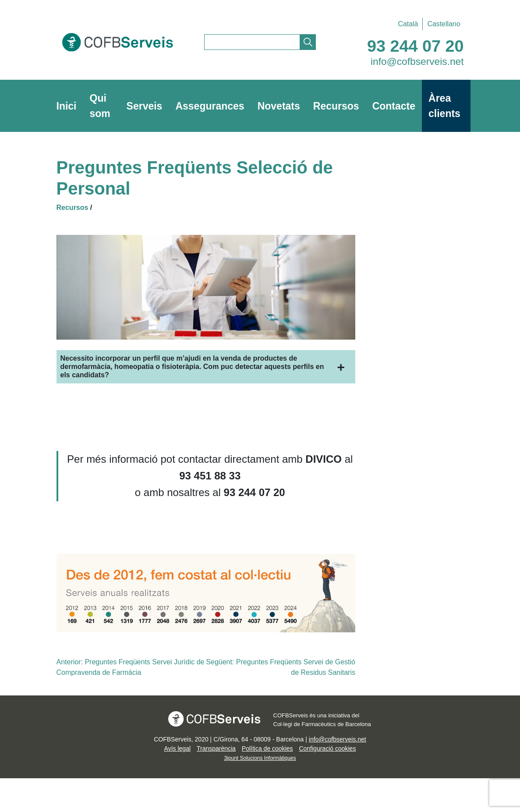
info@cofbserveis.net (417, 61)
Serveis (145, 106)
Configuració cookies (327, 748)
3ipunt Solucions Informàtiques (260, 758)
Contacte (394, 106)
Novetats (279, 106)
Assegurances (210, 106)
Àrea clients (444, 106)
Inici (67, 106)
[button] (206, 367)
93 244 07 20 (415, 46)
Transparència (216, 748)
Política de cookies (267, 748)
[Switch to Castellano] (441, 24)
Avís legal (177, 748)
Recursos (336, 106)
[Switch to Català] (408, 24)
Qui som (100, 106)
